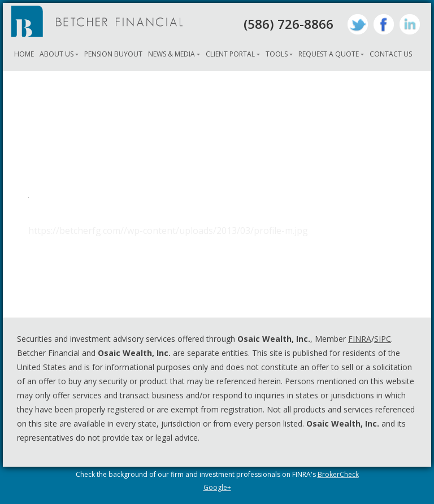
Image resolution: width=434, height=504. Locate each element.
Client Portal (230, 54)
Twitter (358, 24)
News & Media (172, 54)
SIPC (383, 339)
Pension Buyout (113, 54)
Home (24, 54)
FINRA (360, 339)
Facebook (384, 24)
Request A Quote (329, 54)
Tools (277, 54)
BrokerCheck (338, 474)
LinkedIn (410, 24)
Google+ (217, 487)
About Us (57, 54)
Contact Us (391, 54)
